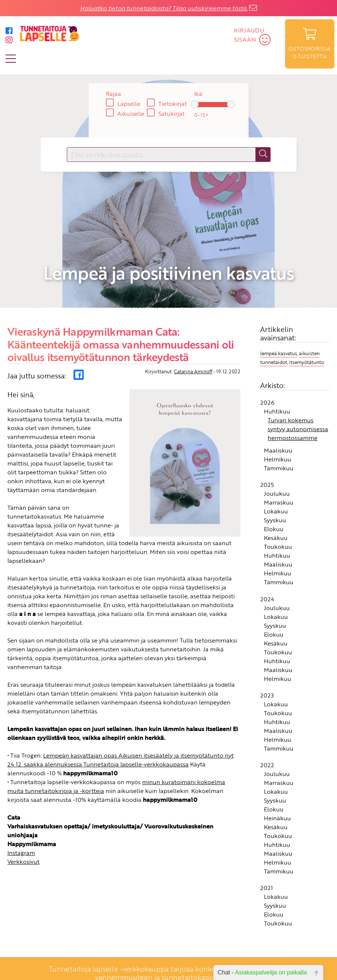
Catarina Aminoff (193, 335)
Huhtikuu (277, 375)
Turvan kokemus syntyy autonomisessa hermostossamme (298, 393)
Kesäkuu (276, 502)
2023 (267, 659)
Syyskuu (275, 484)
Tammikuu (279, 432)
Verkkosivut (23, 825)
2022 (267, 729)
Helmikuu (278, 423)
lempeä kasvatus (279, 317)
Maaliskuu (278, 415)
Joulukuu (277, 458)
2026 (267, 367)
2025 (267, 449)
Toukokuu (278, 511)
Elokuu (274, 493)
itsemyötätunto (307, 326)
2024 (267, 563)
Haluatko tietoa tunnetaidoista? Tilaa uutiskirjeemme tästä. (164, 8)
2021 (266, 852)
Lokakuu (276, 475)
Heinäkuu (277, 782)
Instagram (21, 817)
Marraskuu (279, 467)
